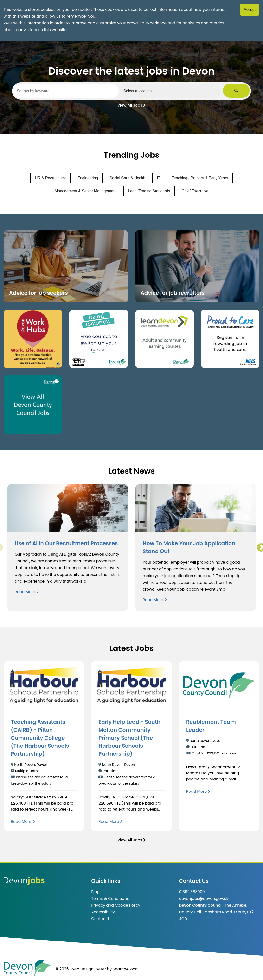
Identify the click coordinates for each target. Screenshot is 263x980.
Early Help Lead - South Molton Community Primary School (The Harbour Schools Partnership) (129, 738)
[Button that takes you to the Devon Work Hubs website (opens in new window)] (33, 339)
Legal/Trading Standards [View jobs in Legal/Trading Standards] (149, 191)
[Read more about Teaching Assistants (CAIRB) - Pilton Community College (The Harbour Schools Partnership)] (23, 821)
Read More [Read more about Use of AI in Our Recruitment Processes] (27, 592)
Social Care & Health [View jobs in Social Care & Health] (127, 178)
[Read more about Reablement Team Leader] (198, 791)
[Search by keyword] (69, 91)
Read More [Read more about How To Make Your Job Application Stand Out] (155, 600)
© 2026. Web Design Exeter (81, 969)
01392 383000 (192, 892)
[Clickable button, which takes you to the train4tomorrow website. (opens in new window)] (99, 339)
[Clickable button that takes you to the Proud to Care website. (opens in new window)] (230, 339)
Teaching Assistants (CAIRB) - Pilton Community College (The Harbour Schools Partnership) (40, 738)
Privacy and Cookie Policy (116, 905)
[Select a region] (181, 91)
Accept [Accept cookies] (250, 10)
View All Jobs (131, 105)
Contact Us (102, 919)
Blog (95, 892)
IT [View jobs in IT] (159, 178)
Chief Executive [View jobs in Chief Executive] (195, 191)
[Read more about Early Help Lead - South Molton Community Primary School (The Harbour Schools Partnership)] (110, 821)
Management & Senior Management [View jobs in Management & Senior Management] (86, 191)
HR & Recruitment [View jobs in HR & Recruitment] (50, 178)
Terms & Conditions (110, 899)
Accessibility (103, 912)
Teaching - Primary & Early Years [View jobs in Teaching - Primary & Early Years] (200, 178)
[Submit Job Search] (243, 91)
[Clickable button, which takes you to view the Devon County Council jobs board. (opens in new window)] (33, 405)
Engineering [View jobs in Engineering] (88, 178)
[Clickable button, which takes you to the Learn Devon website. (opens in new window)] (164, 339)
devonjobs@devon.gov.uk (204, 899)
